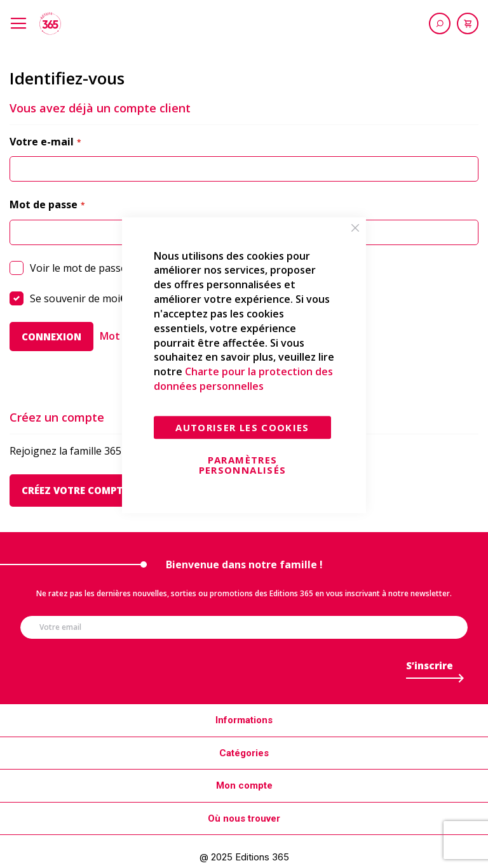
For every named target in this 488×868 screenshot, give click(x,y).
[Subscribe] (430, 669)
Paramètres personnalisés (243, 465)
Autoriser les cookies (242, 427)
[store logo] (50, 23)
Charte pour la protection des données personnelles (243, 379)
